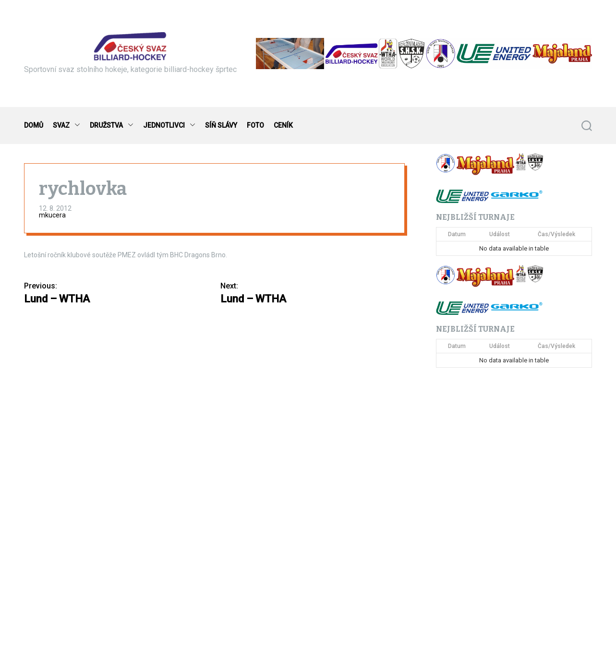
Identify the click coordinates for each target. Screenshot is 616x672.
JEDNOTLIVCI (169, 126)
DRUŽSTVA (112, 126)
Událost (500, 234)
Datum (457, 234)
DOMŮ (34, 125)
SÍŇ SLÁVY (221, 125)
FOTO (255, 125)
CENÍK (283, 125)
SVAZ (66, 126)
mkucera (52, 215)
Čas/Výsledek (556, 234)
